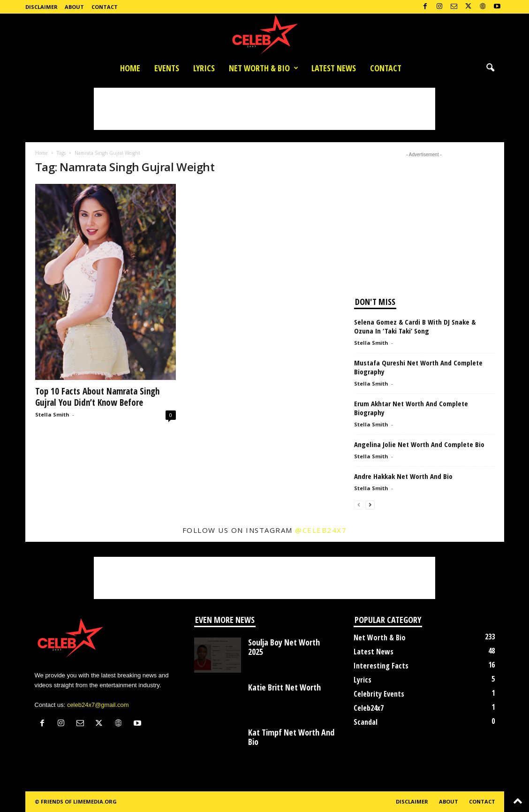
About (74, 7)
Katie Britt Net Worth (284, 687)
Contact (105, 7)
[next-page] (370, 505)
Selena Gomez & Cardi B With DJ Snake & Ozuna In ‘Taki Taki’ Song (415, 326)
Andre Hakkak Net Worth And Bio (403, 476)
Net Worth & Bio (264, 68)
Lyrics (204, 68)
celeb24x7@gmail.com (98, 705)
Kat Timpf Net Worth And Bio (291, 737)
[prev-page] (359, 505)
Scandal (366, 722)
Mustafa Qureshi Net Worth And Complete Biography (418, 367)
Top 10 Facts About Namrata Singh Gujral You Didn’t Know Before (97, 397)
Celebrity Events (379, 694)
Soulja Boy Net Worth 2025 (284, 647)
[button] (490, 68)
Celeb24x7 (369, 708)
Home (130, 68)
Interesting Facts (381, 666)
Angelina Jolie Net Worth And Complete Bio (419, 444)
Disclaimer (42, 7)
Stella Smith (52, 414)
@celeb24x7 (321, 530)
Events (167, 68)
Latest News (334, 68)
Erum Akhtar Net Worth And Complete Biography (411, 408)
